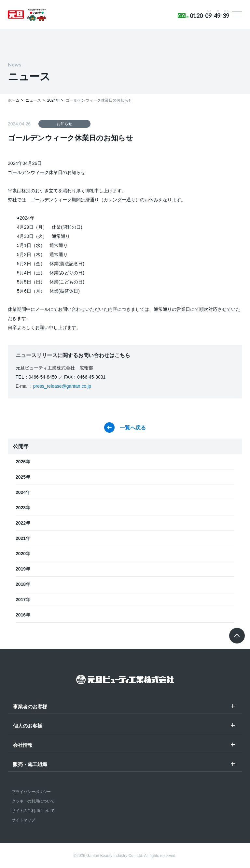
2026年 (23, 462)
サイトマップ (23, 820)
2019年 (23, 569)
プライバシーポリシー (31, 792)
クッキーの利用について (33, 801)
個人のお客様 (28, 726)
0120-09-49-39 (209, 16)
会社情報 (23, 745)
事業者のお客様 (30, 707)
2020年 (23, 554)
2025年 (23, 477)
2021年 (23, 538)
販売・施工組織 (30, 764)
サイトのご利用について (33, 811)
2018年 (23, 584)
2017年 (23, 600)
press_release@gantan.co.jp (62, 386)
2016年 (23, 615)
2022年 (23, 523)
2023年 (23, 508)
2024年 (23, 492)
